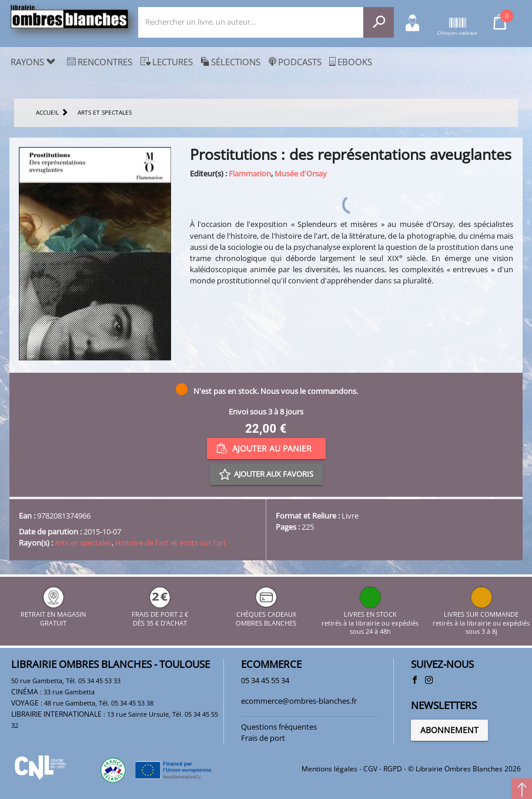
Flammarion (250, 173)
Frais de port (263, 738)
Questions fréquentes (279, 727)
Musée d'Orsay (301, 173)
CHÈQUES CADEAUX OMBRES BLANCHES (266, 615)
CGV (370, 769)
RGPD (393, 769)
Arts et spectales (83, 543)
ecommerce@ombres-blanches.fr (299, 701)
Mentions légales (329, 769)
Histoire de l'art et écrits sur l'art (171, 543)
